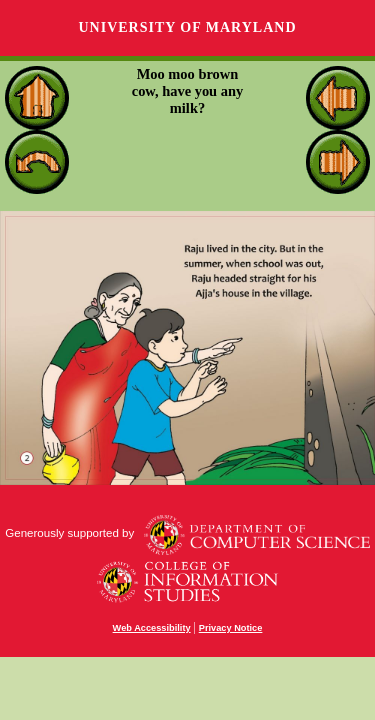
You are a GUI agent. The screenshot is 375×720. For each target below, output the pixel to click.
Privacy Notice (231, 628)
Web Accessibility (152, 628)
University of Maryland (187, 27)
